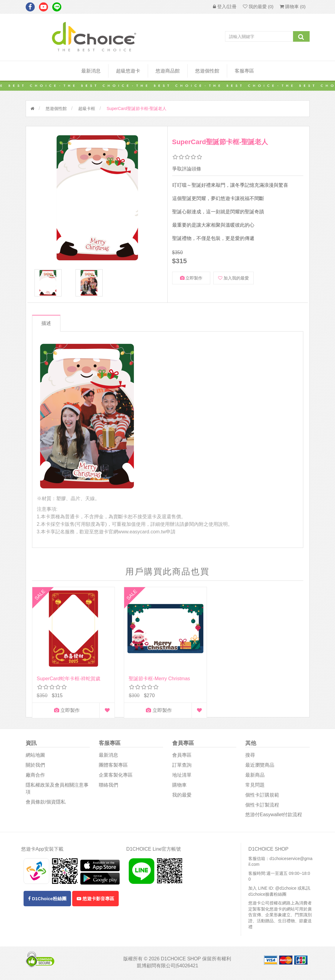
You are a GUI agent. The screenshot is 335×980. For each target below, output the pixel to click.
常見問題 (255, 786)
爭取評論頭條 (187, 169)
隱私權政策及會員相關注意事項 (57, 790)
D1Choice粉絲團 (47, 900)
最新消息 (91, 71)
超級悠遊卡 (128, 71)
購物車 (179, 786)
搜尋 (250, 757)
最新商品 (255, 776)
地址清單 (182, 776)
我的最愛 (182, 796)
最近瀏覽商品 (260, 767)
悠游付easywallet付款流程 (274, 816)
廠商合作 (35, 776)
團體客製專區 (113, 767)
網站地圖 (35, 757)
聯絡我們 (108, 786)
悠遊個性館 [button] (207, 71)
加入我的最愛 (234, 278)
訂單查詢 (182, 767)
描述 (48, 323)
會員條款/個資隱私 (46, 803)
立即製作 (191, 278)
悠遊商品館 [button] (168, 71)
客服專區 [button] (244, 71)
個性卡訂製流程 (262, 806)
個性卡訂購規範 (262, 796)
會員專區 (182, 757)
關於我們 (35, 767)
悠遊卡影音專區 (95, 900)
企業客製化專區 (116, 776)
